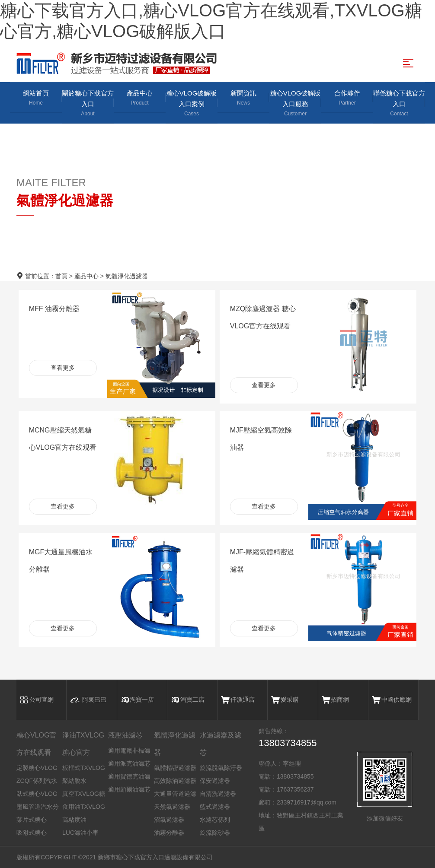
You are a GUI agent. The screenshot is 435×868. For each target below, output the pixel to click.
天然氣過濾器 (172, 807)
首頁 (61, 276)
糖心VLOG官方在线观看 (36, 744)
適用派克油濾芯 (129, 763)
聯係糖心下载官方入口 (399, 104)
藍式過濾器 (215, 807)
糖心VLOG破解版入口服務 (295, 104)
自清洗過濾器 (218, 794)
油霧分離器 (169, 833)
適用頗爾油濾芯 (129, 789)
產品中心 (140, 98)
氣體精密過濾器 (175, 768)
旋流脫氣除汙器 (221, 768)
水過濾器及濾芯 (221, 744)
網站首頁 (36, 98)
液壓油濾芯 (125, 735)
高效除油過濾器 (175, 781)
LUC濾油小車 (80, 833)
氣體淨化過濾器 (127, 276)
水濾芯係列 (215, 820)
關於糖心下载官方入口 (88, 104)
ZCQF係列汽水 (37, 781)
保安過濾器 (215, 781)
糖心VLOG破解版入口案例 (192, 104)
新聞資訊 (243, 98)
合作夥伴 (347, 98)
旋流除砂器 (215, 833)
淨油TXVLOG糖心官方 (83, 744)
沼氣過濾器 (169, 820)
